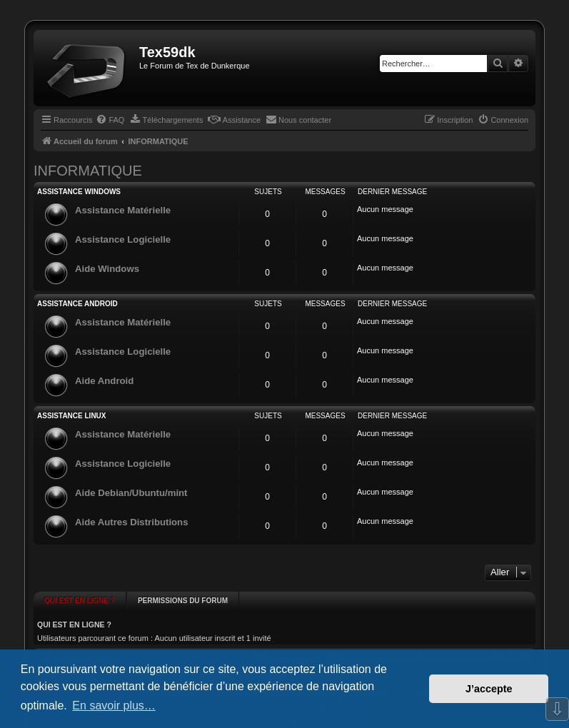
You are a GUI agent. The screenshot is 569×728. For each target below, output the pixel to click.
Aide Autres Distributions (132, 522)
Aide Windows (107, 269)
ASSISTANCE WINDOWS (79, 192)
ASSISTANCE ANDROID (77, 304)
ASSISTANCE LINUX (72, 416)
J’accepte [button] (489, 689)
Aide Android (104, 381)
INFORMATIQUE (88, 171)
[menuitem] (110, 120)
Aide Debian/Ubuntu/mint (131, 493)
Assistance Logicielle (123, 239)
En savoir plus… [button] (114, 706)
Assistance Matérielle (123, 210)
